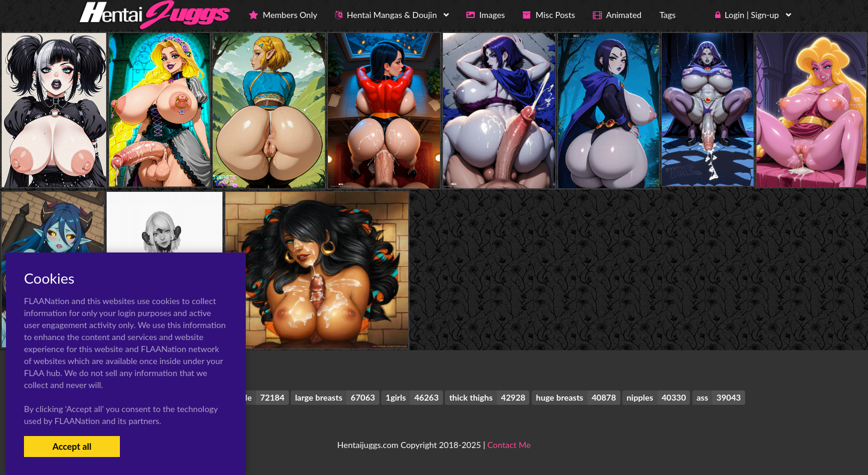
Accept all (72, 446)
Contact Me (509, 445)
